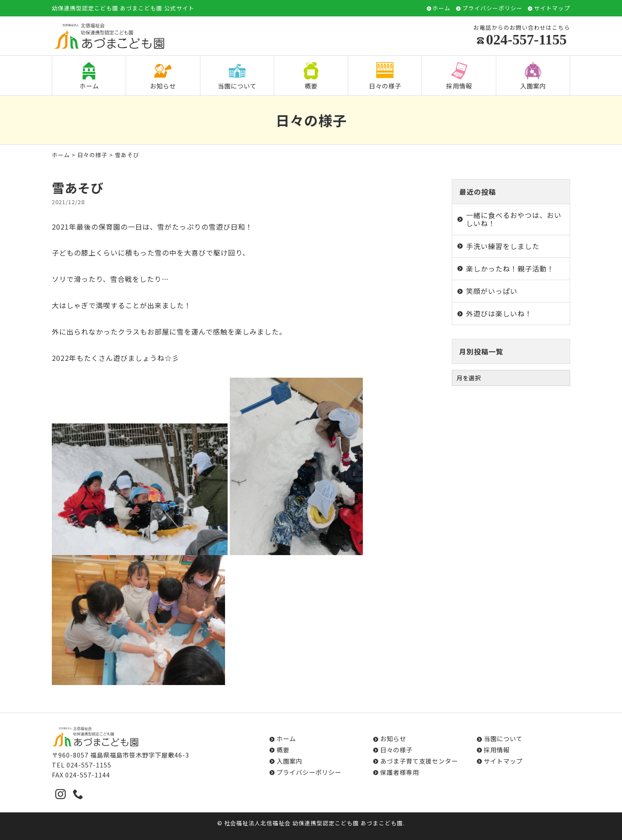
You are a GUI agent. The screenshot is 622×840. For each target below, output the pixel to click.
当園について (237, 76)
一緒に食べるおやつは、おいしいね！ (514, 219)
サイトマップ (552, 8)
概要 (311, 76)
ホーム (441, 8)
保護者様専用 (400, 772)
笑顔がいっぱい (492, 291)
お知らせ (163, 76)
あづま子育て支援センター (419, 761)
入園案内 (533, 76)
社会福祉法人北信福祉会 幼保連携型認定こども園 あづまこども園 (314, 823)
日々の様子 (385, 76)
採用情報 (459, 76)
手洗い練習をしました (503, 246)
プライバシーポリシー (492, 8)
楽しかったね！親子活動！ (510, 268)
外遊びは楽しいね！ (499, 313)
